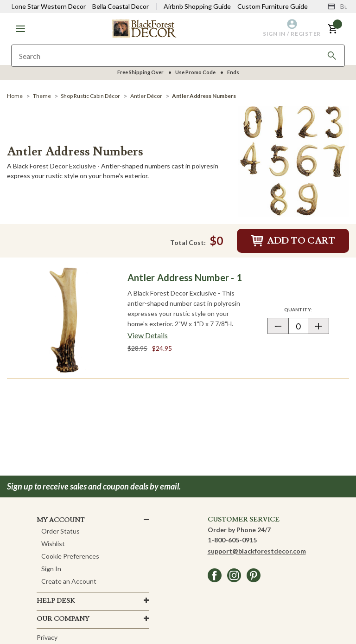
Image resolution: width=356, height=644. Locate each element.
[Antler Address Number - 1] (65, 320)
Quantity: (306, 309)
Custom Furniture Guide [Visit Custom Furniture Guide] (273, 6)
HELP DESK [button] (56, 601)
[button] (20, 29)
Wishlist (53, 544)
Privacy (47, 637)
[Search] (332, 56)
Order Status (60, 531)
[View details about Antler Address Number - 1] (148, 335)
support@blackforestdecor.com (257, 551)
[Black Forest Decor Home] (144, 28)
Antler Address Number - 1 (185, 277)
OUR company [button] (63, 619)
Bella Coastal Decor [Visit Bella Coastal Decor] (121, 6)
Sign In (51, 569)
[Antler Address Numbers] (293, 161)
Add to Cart (293, 241)
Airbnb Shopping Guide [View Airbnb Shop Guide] (197, 6)
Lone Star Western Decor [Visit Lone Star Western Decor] (49, 6)
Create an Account (69, 581)
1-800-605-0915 (232, 540)
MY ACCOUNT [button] (61, 520)
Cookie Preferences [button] (70, 556)
